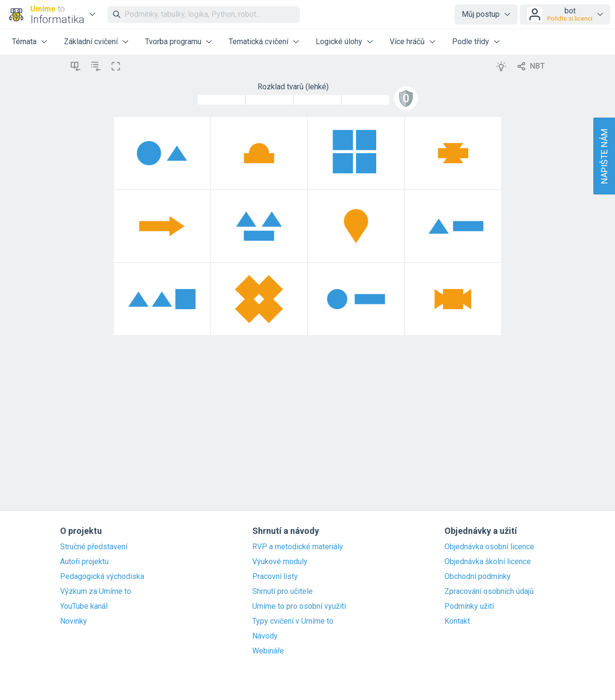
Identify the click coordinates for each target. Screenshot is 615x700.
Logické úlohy (339, 42)
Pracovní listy (275, 577)
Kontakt (457, 621)
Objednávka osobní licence (489, 547)
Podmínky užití (469, 606)
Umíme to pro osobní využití (299, 606)
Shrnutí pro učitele (283, 591)
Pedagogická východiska (102, 577)
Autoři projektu (84, 562)
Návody (265, 636)
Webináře (268, 651)
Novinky (74, 621)
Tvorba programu (173, 42)
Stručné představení (94, 547)
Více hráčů (407, 42)
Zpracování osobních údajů (489, 591)
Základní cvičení (91, 42)
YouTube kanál (84, 606)
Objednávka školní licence (488, 562)
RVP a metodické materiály (298, 547)
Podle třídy (471, 42)
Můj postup (481, 14)
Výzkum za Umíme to (96, 591)
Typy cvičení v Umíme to (293, 621)
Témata (24, 42)
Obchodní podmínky (478, 577)
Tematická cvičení (258, 42)
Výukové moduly (280, 562)
